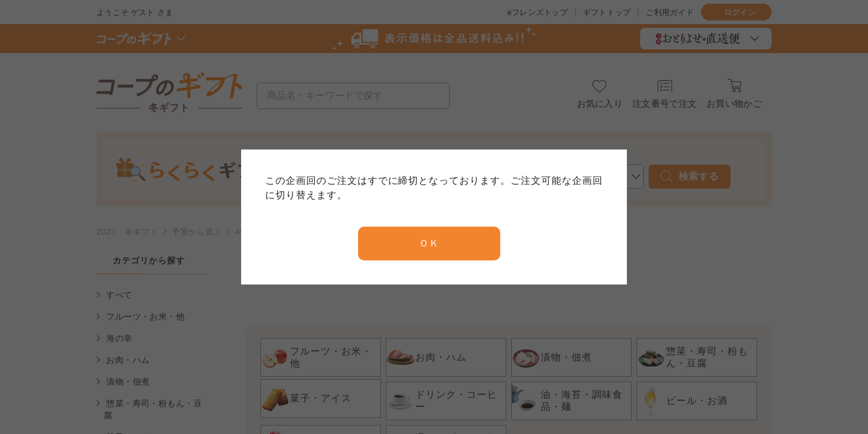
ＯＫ (429, 243)
